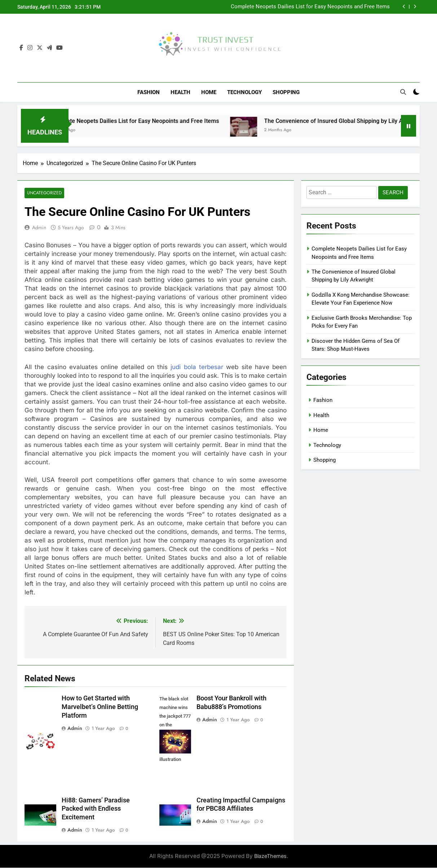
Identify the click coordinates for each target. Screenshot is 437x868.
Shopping (286, 92)
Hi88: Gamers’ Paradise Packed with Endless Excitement (96, 809)
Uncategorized (44, 193)
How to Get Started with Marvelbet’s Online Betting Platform (100, 707)
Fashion (149, 92)
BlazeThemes (270, 856)
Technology (244, 92)
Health (180, 92)
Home (209, 92)
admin (39, 228)
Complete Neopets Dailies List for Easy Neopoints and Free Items (310, 7)
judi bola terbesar (197, 367)
